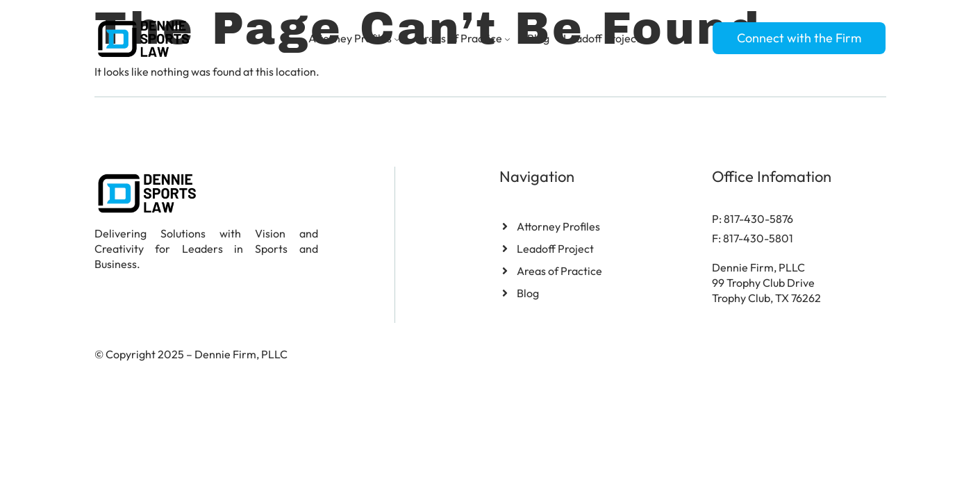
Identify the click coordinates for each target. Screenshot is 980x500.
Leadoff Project (602, 38)
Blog (538, 38)
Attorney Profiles (356, 38)
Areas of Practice (465, 38)
